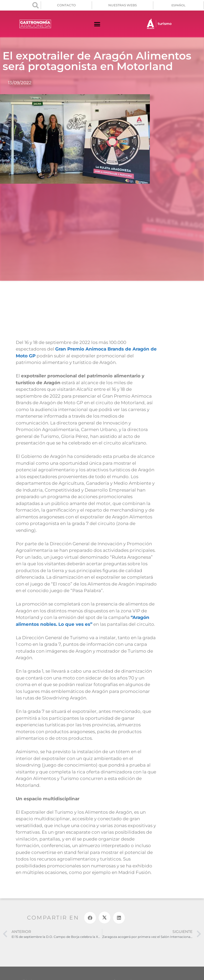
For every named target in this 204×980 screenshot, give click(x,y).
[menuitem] (178, 5)
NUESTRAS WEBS (123, 5)
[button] (35, 5)
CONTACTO (66, 5)
